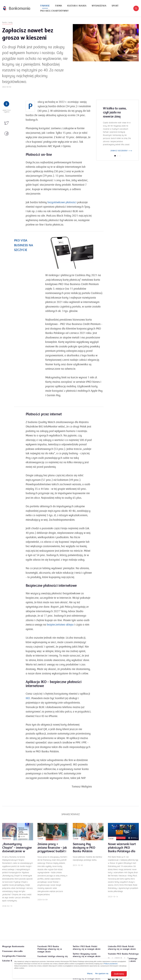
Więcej (90, 973)
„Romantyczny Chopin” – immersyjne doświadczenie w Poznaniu (17, 851)
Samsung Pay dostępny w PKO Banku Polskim (84, 851)
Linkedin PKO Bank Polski (122, 948)
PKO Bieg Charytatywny (54, 11)
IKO (28, 702)
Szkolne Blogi (9, 961)
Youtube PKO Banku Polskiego (123, 954)
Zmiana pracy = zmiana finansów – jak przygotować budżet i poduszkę (52, 851)
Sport (115, 6)
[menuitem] (45, 6)
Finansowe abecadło (12, 951)
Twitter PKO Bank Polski (87, 948)
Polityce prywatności (111, 964)
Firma (59, 6)
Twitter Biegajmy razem (87, 955)
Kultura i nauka (77, 6)
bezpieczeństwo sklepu (60, 628)
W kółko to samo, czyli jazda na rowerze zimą (115, 116)
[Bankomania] (17, 8)
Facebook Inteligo (53, 958)
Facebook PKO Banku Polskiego (50, 949)
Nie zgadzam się (102, 973)
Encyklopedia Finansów (14, 956)
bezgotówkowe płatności (62, 206)
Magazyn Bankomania (13, 946)
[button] (136, 8)
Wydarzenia (99, 6)
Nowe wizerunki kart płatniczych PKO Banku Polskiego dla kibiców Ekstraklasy (122, 851)
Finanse (45, 6)
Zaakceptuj (119, 974)
